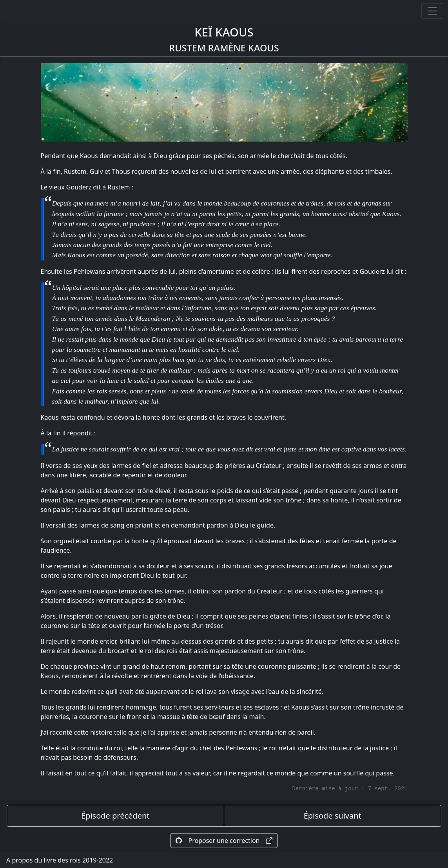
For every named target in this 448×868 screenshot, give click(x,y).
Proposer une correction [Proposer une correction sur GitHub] (224, 841)
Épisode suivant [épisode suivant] (333, 816)
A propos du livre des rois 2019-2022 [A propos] (60, 860)
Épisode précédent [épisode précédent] (115, 816)
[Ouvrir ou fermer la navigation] (432, 11)
